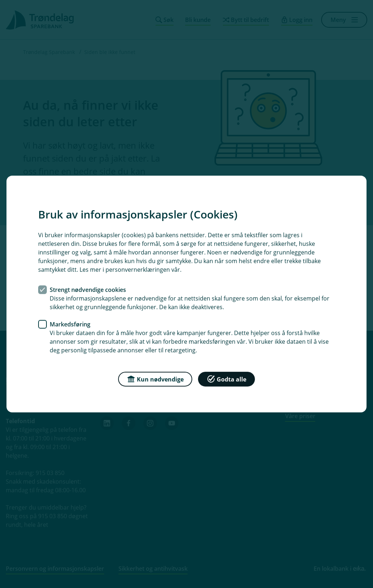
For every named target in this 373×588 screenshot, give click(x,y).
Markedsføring (70, 324)
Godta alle (226, 379)
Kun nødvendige (155, 379)
